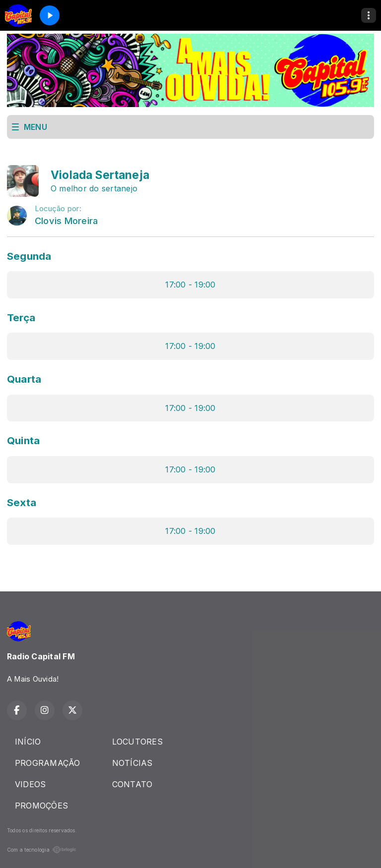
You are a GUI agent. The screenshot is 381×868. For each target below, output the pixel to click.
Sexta (22, 502)
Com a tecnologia (42, 850)
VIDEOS (30, 784)
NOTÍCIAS (132, 763)
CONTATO (132, 784)
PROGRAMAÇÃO (48, 763)
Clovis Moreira (66, 221)
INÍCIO (28, 742)
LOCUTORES (137, 742)
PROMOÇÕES (41, 806)
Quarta (24, 379)
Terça (21, 318)
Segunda (29, 256)
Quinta (23, 440)
